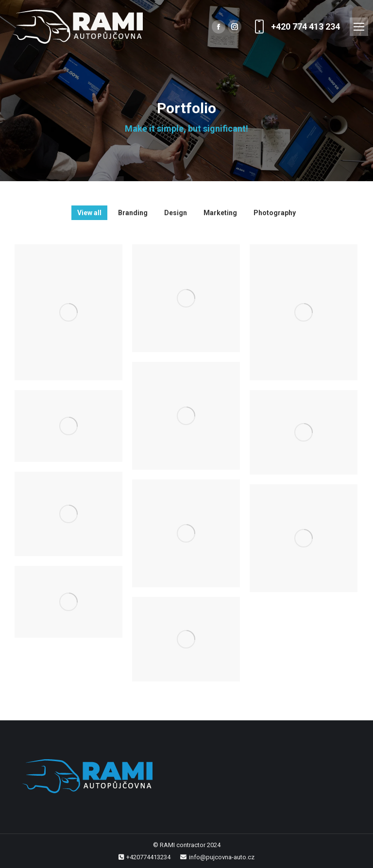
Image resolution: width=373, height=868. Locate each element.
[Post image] (68, 312)
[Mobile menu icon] (359, 27)
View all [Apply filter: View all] (89, 213)
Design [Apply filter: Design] (176, 213)
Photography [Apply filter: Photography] (275, 213)
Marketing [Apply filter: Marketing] (220, 213)
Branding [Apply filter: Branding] (133, 213)
